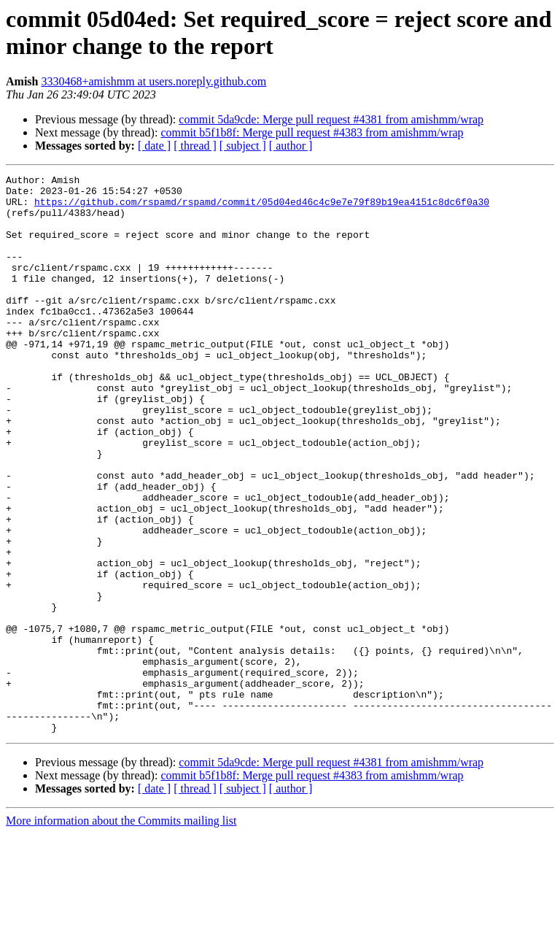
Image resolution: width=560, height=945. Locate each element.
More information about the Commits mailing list (121, 932)
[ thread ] (195, 146)
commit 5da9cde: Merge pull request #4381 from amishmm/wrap (331, 119)
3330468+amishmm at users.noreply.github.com (153, 81)
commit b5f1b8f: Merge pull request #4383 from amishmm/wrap (312, 132)
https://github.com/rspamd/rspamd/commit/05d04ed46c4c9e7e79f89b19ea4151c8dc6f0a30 (262, 208)
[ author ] (291, 146)
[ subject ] (243, 146)
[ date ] (154, 146)
